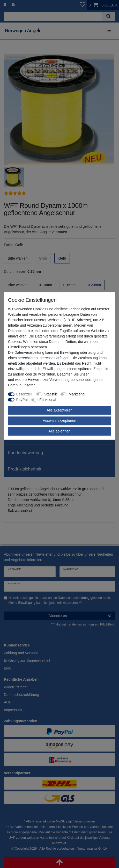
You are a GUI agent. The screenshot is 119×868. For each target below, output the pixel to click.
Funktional (48, 400)
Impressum (99, 374)
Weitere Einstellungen (77, 400)
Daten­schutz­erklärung (53, 385)
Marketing (77, 394)
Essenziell (24, 394)
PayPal (22, 400)
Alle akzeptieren (59, 410)
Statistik (51, 394)
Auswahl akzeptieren (59, 421)
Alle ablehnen (60, 431)
